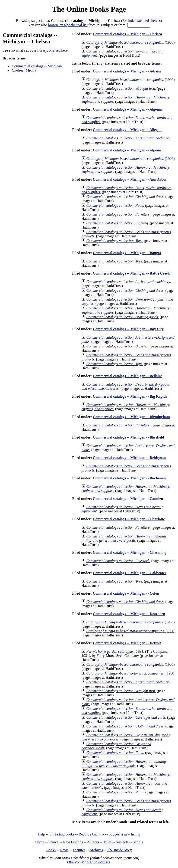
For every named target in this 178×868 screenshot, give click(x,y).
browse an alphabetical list (68, 25)
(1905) (130, 42)
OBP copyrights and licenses (88, 862)
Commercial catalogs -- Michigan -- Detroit (127, 643)
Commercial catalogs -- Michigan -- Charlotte (129, 519)
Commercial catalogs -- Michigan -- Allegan (127, 130)
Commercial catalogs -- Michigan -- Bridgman (129, 458)
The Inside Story (119, 850)
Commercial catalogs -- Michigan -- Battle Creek (131, 273)
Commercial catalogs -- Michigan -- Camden (128, 499)
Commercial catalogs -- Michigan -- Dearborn (129, 614)
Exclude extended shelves (141, 21)
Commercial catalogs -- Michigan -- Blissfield (128, 437)
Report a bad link (91, 834)
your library (38, 50)
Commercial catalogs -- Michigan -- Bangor (127, 253)
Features (79, 850)
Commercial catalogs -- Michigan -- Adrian (127, 71)
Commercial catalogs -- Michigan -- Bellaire (127, 376)
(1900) (131, 631)
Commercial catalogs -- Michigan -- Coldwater (129, 573)
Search (54, 842)
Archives (96, 850)
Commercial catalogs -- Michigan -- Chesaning (129, 552)
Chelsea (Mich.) (24, 70)
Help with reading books (56, 834)
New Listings (73, 842)
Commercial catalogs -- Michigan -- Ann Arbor (130, 179)
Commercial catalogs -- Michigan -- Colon (126, 593)
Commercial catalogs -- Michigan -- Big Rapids (130, 396)
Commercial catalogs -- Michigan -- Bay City (128, 329)
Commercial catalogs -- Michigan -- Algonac (128, 109)
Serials (138, 842)
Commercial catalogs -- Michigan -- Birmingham (131, 417)
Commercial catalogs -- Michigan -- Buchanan (129, 478)
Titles (107, 842)
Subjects (122, 842)
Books (51, 850)
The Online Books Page (89, 9)
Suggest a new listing (124, 834)
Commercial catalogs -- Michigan (37, 66)
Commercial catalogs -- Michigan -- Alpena (127, 150)
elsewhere (60, 50)
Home (40, 842)
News (64, 850)
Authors (93, 842)
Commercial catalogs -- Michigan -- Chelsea (127, 34)
